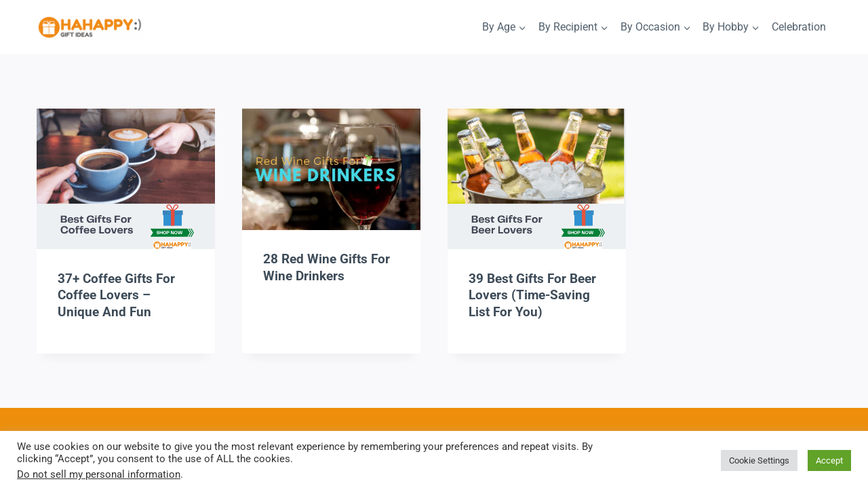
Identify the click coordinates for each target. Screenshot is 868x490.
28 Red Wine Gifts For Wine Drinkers (327, 267)
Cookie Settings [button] (759, 460)
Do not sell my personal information (99, 474)
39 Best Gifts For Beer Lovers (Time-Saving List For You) (532, 295)
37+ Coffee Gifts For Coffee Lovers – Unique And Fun (116, 295)
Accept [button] (829, 460)
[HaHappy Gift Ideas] (90, 28)
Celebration (799, 27)
